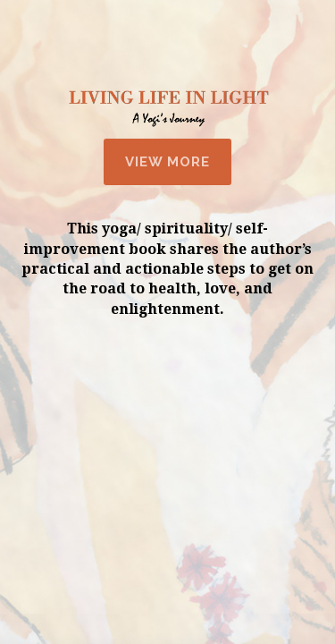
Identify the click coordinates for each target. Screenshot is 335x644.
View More (167, 162)
